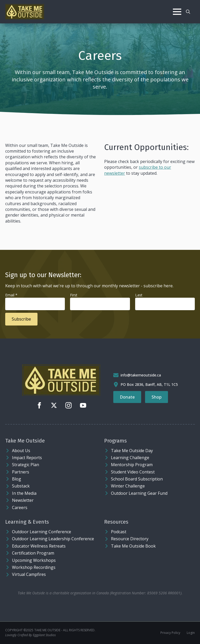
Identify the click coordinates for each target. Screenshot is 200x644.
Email (11, 295)
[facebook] (39, 405)
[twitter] (54, 405)
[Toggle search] (188, 12)
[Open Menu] (177, 12)
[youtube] (83, 405)
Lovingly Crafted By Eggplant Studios (30, 635)
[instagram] (68, 405)
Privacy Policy (170, 633)
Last (139, 295)
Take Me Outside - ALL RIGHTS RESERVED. (65, 630)
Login (191, 633)
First (74, 295)
